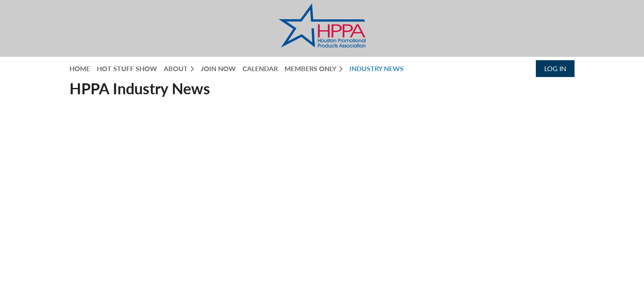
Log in (555, 68)
